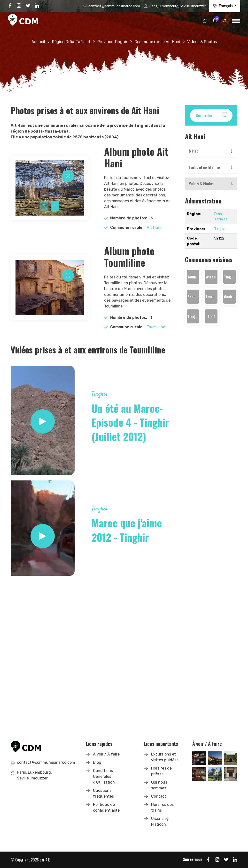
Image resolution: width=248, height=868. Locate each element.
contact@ (114, 6)
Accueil (38, 42)
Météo (194, 151)
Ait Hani (154, 228)
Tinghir (220, 229)
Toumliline (156, 327)
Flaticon (159, 824)
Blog (97, 762)
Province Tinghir (112, 42)
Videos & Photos (201, 184)
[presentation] (44, 206)
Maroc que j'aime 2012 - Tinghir (127, 530)
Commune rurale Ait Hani (157, 42)
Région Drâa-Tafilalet (71, 42)
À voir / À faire (106, 754)
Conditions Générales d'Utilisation (104, 776)
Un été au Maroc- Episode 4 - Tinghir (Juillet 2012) (130, 422)
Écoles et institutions (205, 167)
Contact (159, 796)
